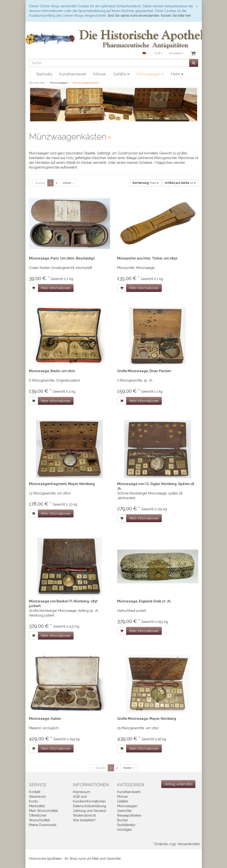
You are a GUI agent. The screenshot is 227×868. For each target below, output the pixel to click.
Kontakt (35, 792)
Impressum (82, 792)
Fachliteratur (126, 825)
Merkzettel (37, 806)
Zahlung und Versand (89, 811)
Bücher (123, 820)
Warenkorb (37, 797)
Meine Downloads (43, 825)
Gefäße (121, 74)
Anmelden (177, 53)
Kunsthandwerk (73, 74)
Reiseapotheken (129, 815)
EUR (159, 53)
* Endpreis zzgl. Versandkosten (176, 844)
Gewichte (124, 811)
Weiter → (69, 183)
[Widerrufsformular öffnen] (178, 784)
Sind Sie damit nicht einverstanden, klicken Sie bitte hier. (149, 16)
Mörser (100, 74)
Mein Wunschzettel (44, 811)
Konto (34, 801)
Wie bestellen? (84, 820)
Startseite (44, 74)
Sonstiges (125, 830)
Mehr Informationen (56, 288)
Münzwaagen (150, 74)
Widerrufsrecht (84, 815)
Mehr (177, 74)
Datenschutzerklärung (90, 806)
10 (180, 183)
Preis (146, 183)
